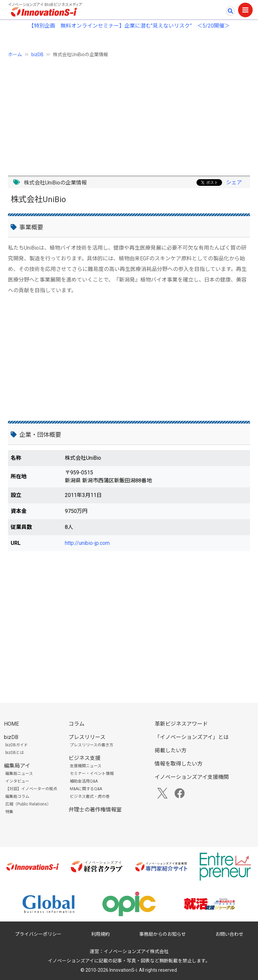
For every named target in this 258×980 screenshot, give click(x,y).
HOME (11, 724)
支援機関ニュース (86, 766)
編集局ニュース (19, 774)
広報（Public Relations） (28, 804)
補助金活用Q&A (84, 781)
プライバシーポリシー (38, 934)
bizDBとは (15, 753)
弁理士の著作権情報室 (95, 810)
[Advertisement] (129, 113)
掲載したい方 (171, 750)
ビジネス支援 (84, 758)
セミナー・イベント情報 (92, 774)
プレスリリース (87, 737)
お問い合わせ (229, 934)
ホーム (15, 55)
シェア (234, 182)
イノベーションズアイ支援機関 (192, 777)
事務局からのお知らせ (163, 934)
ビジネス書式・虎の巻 (90, 796)
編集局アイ (17, 766)
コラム (76, 724)
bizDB (37, 55)
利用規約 (100, 934)
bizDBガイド (17, 745)
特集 (9, 812)
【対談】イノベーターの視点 (31, 789)
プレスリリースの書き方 (92, 745)
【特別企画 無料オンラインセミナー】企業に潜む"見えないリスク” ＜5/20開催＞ (129, 26)
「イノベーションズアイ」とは (192, 737)
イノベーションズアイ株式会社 (136, 951)
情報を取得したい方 (179, 764)
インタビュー (17, 781)
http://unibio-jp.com (87, 543)
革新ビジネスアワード (181, 724)
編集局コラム (17, 796)
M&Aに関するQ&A (86, 789)
